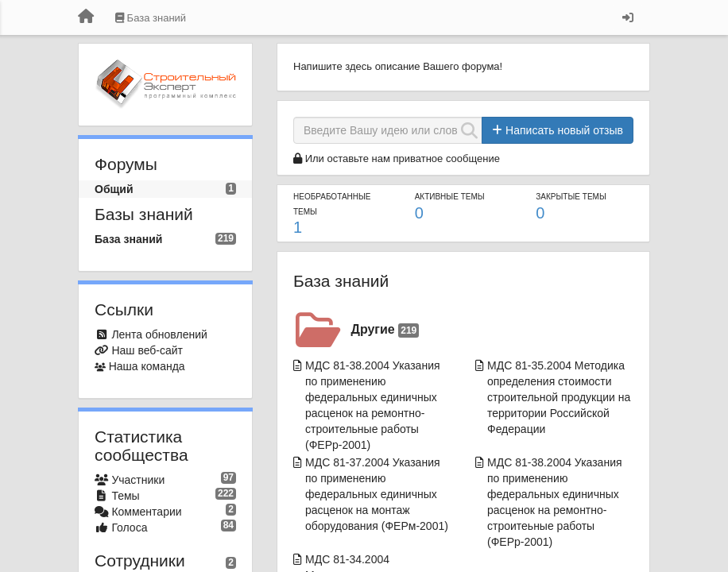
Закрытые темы (571, 197)
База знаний (128, 239)
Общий (114, 189)
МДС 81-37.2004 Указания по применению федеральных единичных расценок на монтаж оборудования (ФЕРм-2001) (377, 494)
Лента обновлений (159, 334)
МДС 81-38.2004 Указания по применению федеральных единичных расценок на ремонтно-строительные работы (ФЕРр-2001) (373, 405)
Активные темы (450, 197)
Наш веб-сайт (147, 350)
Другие (385, 330)
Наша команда (147, 366)
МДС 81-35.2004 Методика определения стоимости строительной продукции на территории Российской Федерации (559, 397)
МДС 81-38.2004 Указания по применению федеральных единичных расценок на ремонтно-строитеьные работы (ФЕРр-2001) (555, 502)
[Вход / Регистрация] (628, 17)
